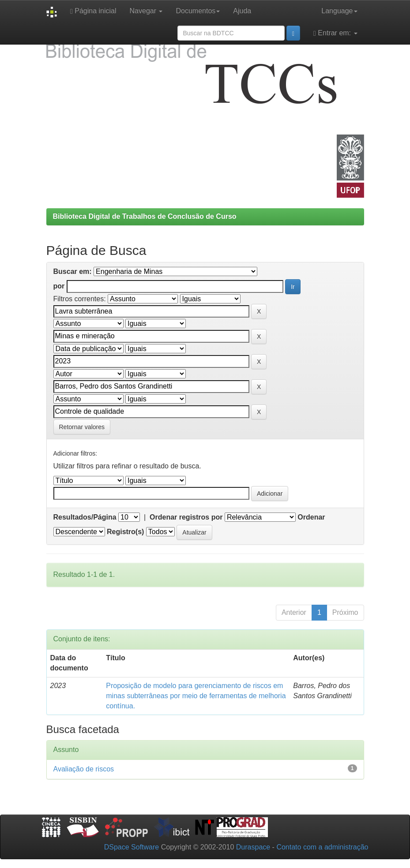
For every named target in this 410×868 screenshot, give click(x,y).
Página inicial (93, 11)
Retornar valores (82, 427)
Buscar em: (73, 271)
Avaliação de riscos (84, 769)
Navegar (146, 11)
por (59, 286)
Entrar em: (335, 33)
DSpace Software (132, 847)
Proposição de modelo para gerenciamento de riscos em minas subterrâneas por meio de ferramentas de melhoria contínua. (196, 696)
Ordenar (311, 517)
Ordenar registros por (186, 517)
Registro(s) (125, 532)
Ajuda (242, 11)
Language (339, 11)
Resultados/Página (85, 517)
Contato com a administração (322, 847)
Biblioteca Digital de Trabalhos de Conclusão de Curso (145, 216)
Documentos (198, 11)
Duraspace (253, 847)
